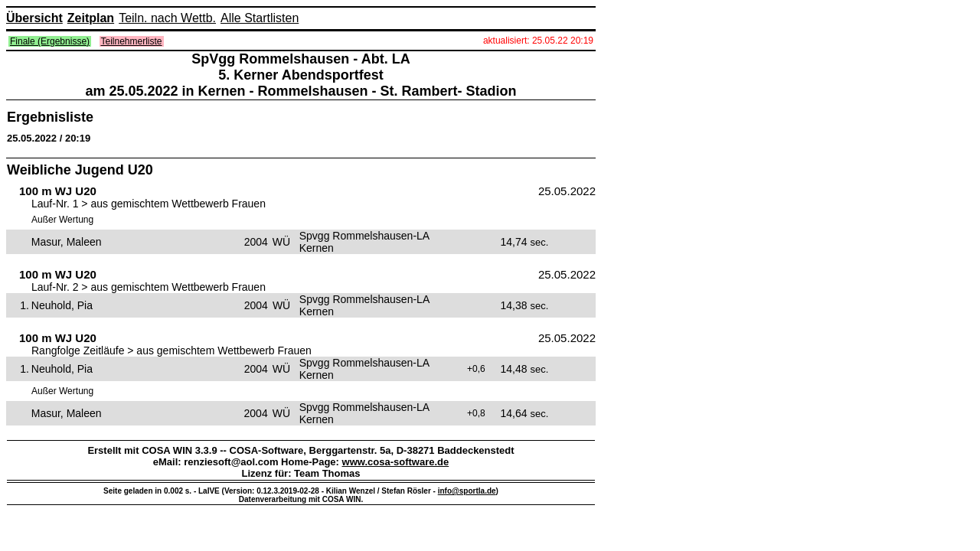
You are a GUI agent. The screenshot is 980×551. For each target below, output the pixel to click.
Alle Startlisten (260, 18)
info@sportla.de (467, 491)
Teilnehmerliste (132, 41)
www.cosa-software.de (396, 462)
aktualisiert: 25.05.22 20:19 (538, 41)
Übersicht (34, 18)
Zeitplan (91, 18)
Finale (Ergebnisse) (50, 41)
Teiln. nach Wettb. (167, 18)
